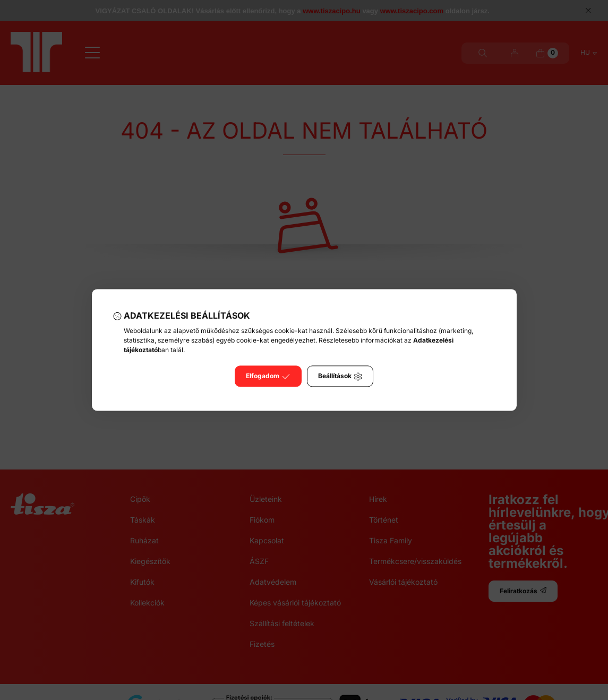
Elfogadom (268, 377)
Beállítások (340, 377)
